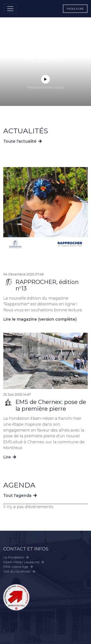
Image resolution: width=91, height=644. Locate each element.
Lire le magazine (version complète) (40, 319)
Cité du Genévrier (17, 572)
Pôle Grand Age (16, 567)
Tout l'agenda (17, 496)
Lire (10, 457)
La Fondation (14, 557)
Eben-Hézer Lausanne (21, 562)
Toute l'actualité (20, 141)
